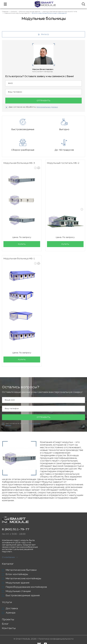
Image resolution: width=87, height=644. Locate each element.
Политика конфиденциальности (56, 639)
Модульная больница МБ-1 (19, 259)
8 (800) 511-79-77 (16, 529)
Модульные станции (18, 591)
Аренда (11, 613)
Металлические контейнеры (23, 579)
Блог (5, 624)
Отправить (43, 101)
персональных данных (47, 107)
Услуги (7, 602)
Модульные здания (17, 583)
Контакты (9, 628)
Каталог (8, 564)
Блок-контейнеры (17, 574)
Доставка (12, 608)
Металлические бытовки (21, 570)
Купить (22, 244)
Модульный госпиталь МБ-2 (63, 163)
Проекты (8, 620)
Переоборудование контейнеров (26, 587)
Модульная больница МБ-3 (19, 163)
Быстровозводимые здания (23, 596)
